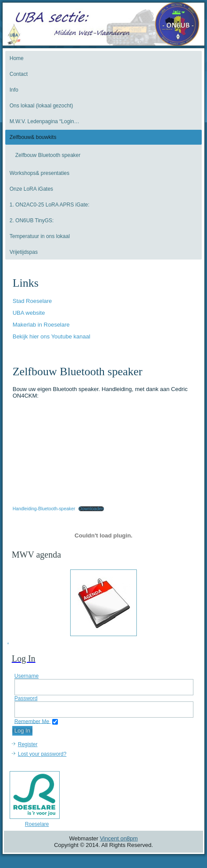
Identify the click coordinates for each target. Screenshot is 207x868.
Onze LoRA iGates (31, 189)
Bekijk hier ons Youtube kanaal (52, 336)
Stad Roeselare (32, 301)
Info (14, 90)
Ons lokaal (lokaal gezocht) (41, 106)
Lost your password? (42, 754)
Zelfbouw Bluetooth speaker (48, 155)
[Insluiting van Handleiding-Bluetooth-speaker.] (104, 536)
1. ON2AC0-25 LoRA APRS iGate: (50, 205)
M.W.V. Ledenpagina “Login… (45, 121)
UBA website (29, 313)
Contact (19, 74)
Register (28, 744)
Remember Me (32, 721)
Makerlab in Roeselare (41, 325)
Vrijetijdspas (24, 252)
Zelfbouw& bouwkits (33, 137)
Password (26, 698)
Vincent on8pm (119, 838)
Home (17, 58)
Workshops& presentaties (40, 173)
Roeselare (37, 824)
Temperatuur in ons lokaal (40, 236)
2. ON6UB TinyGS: (32, 221)
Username (27, 676)
